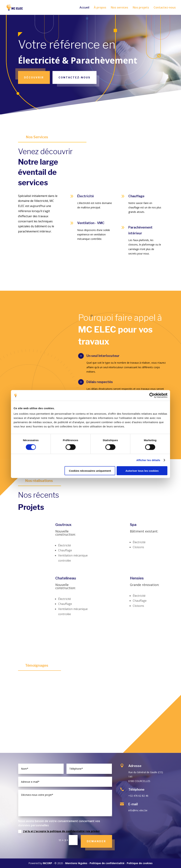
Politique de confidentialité (107, 863)
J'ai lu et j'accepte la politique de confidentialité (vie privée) (61, 831)
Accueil (84, 8)
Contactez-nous (165, 8)
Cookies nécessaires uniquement (90, 471)
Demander (96, 841)
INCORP (47, 863)
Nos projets (141, 8)
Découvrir (34, 77)
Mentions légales (76, 863)
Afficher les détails (148, 460)
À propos (100, 8)
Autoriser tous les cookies (142, 471)
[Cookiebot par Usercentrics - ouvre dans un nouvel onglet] (152, 395)
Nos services (119, 8)
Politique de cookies (140, 863)
